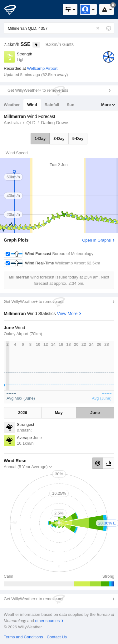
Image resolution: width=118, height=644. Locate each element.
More (106, 105)
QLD (31, 123)
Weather (12, 105)
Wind (32, 105)
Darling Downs (55, 123)
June (95, 413)
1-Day (40, 138)
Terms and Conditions (23, 637)
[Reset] (98, 28)
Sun (71, 105)
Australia (12, 123)
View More (67, 314)
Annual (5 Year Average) (26, 467)
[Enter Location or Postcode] (59, 28)
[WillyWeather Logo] (14, 9)
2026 (23, 413)
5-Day (78, 138)
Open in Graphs (96, 240)
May (59, 413)
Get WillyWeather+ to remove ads (38, 90)
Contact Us (57, 637)
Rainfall (52, 105)
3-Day (59, 138)
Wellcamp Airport (42, 68)
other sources (47, 621)
